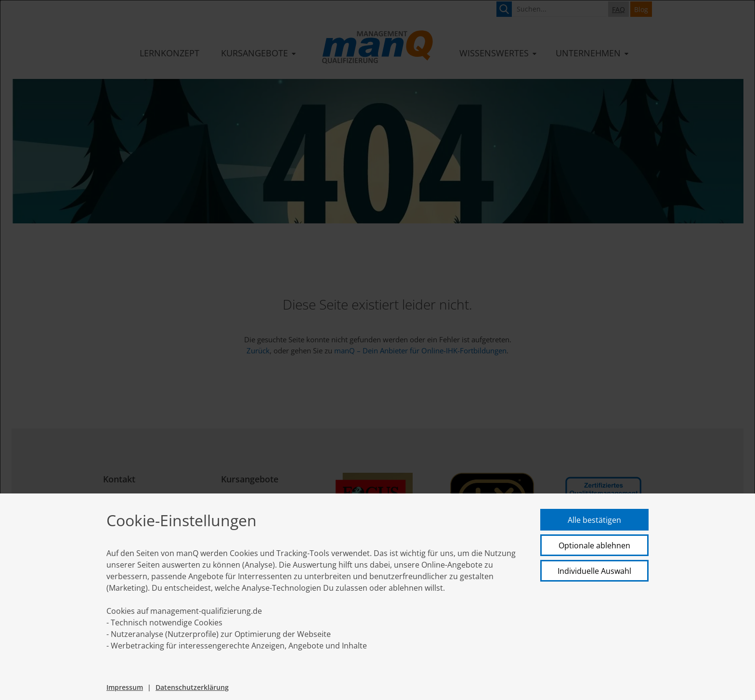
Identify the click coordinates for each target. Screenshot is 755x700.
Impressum (125, 687)
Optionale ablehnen (594, 545)
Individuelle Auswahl (594, 571)
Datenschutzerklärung (192, 687)
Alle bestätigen (594, 520)
